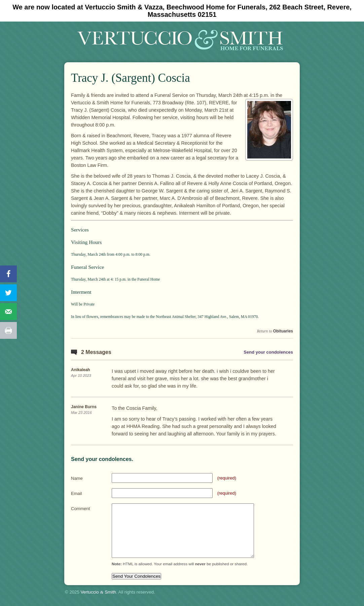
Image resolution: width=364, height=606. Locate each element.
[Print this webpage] (8, 330)
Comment (80, 509)
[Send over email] (8, 312)
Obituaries (283, 331)
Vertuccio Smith (98, 592)
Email (77, 493)
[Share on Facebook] (8, 274)
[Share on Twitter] (8, 293)
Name (77, 478)
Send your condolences (268, 352)
